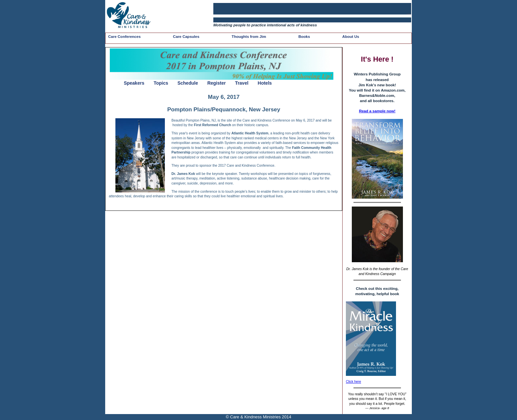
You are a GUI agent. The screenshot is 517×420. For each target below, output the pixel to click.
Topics (161, 83)
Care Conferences (124, 37)
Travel (242, 83)
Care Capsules (186, 37)
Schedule (188, 83)
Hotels (265, 83)
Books (304, 37)
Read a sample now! (377, 111)
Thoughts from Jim (249, 37)
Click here (353, 382)
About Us (351, 37)
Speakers (134, 83)
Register (217, 83)
